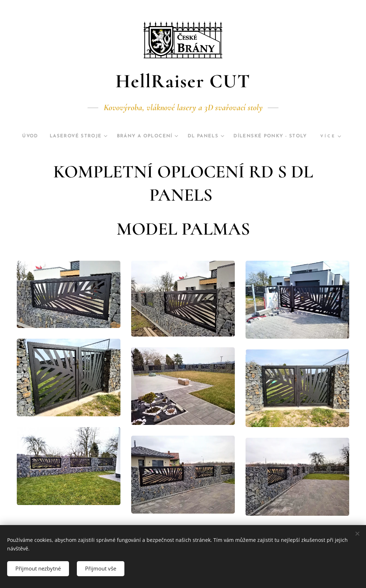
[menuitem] (67, 136)
